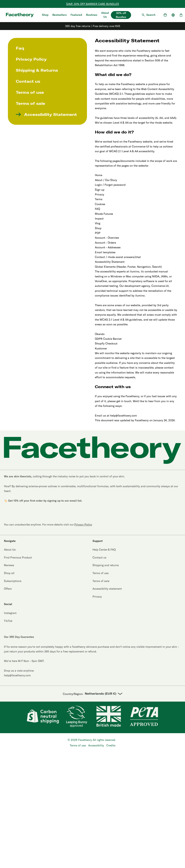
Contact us (28, 81)
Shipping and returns (106, 565)
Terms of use (30, 92)
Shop (45, 15)
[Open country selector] (173, 15)
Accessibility (96, 745)
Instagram (10, 613)
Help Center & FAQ (104, 549)
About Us (105, 15)
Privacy (97, 596)
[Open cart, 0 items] (181, 15)
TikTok (8, 621)
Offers (8, 589)
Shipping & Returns (37, 70)
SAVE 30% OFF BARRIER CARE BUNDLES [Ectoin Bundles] (93, 4)
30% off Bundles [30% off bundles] (121, 15)
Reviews (9, 565)
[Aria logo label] (20, 15)
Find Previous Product (18, 557)
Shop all (9, 573)
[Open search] (148, 15)
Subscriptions (13, 581)
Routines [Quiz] (92, 15)
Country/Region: (93, 694)
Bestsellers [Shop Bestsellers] (59, 15)
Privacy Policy (31, 59)
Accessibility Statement (46, 114)
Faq (20, 48)
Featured (76, 15)
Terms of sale (30, 103)
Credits (111, 745)
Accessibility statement (107, 589)
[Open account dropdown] (165, 15)
